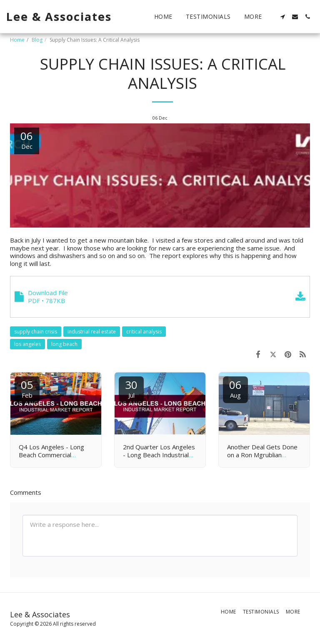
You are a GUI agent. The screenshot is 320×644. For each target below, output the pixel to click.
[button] (282, 17)
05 (27, 388)
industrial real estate (92, 332)
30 (131, 388)
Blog (37, 40)
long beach (64, 344)
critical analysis (144, 332)
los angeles (27, 344)
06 (235, 388)
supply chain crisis (36, 332)
